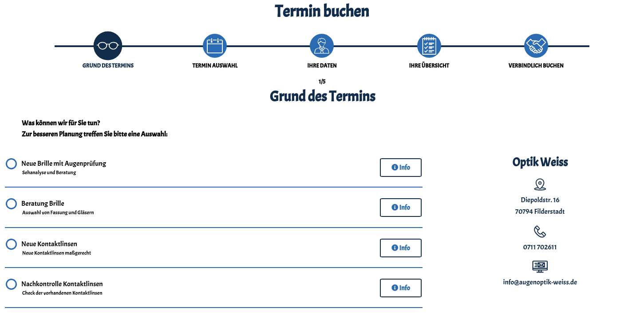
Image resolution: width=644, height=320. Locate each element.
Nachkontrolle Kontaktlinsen (62, 288)
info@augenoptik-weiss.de (540, 282)
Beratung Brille (58, 208)
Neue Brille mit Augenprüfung (64, 168)
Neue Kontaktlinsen (57, 248)
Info (401, 168)
